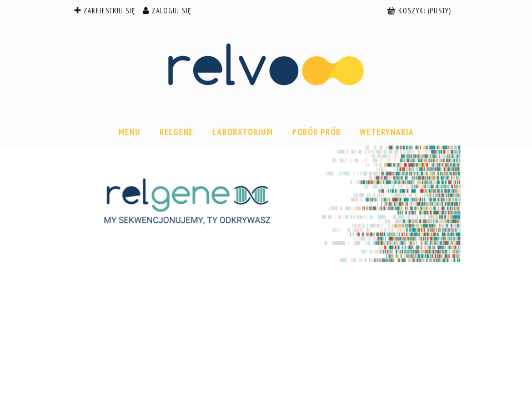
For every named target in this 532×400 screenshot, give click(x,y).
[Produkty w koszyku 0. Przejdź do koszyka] (420, 11)
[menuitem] (129, 132)
